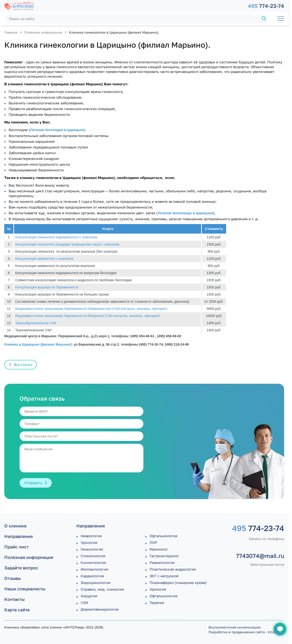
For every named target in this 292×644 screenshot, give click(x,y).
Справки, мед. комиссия (102, 589)
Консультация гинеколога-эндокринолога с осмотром (56, 237)
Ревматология (162, 562)
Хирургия (89, 596)
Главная (11, 32)
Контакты (14, 599)
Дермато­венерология (100, 609)
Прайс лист (16, 547)
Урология (89, 542)
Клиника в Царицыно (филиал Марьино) (38, 344)
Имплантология (94, 569)
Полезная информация (43, 32)
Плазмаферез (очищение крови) (178, 583)
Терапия (157, 603)
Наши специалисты (25, 589)
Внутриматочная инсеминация (234, 627)
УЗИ (84, 603)
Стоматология (93, 556)
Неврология (91, 536)
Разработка (218, 632)
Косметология (93, 562)
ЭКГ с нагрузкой (164, 576)
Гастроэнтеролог (164, 556)
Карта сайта (17, 610)
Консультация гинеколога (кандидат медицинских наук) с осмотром (67, 244)
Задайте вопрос (21, 568)
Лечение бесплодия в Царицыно (57, 130)
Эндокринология (96, 583)
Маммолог (159, 549)
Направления (18, 536)
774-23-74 (266, 6)
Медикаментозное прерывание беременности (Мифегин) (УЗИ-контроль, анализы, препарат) (88, 316)
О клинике (15, 526)
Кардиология (92, 576)
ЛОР (153, 542)
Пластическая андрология (173, 569)
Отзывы (13, 578)
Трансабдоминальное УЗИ (36, 323)
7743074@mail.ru (260, 556)
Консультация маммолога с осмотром (44, 259)
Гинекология (92, 549)
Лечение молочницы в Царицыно (185, 213)
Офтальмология (164, 536)
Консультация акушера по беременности (47, 287)
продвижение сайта (248, 632)
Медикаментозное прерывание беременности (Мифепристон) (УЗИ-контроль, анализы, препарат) (91, 309)
